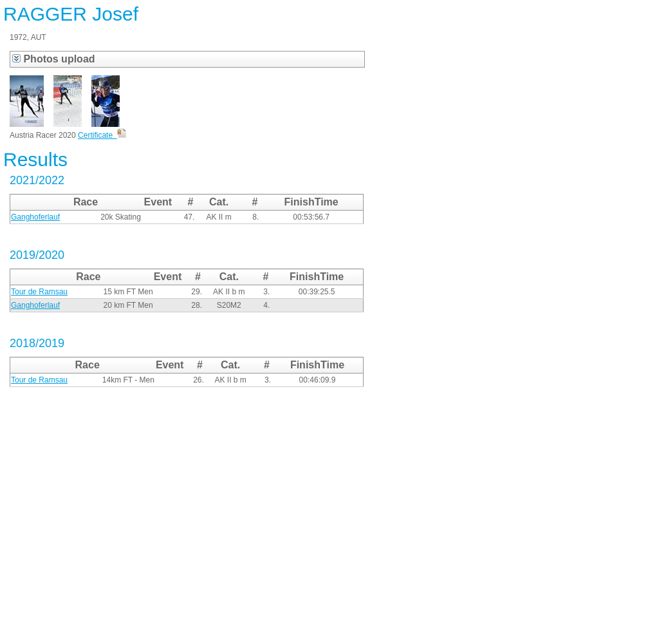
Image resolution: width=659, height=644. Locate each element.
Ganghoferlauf (35, 217)
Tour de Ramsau (39, 292)
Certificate (102, 135)
